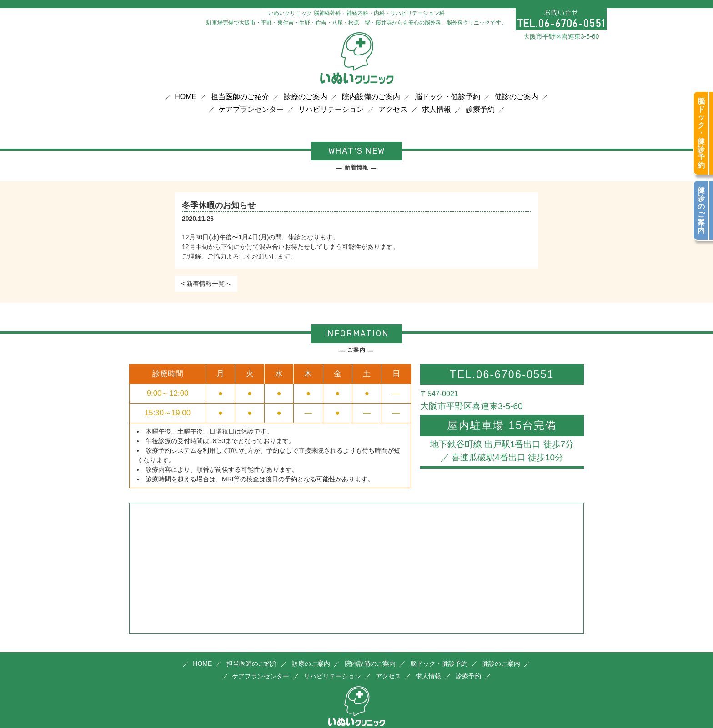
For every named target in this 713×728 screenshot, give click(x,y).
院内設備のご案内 (371, 97)
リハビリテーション (331, 110)
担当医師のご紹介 (240, 97)
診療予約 (480, 110)
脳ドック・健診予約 (447, 97)
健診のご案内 (517, 97)
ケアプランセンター (251, 110)
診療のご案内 (306, 97)
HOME (186, 97)
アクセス (393, 110)
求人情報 (437, 110)
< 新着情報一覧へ (206, 284)
